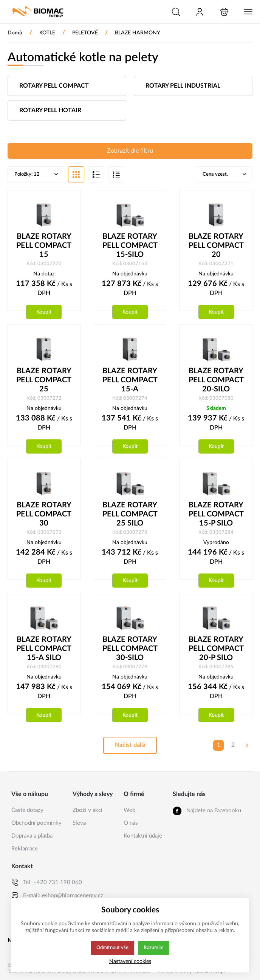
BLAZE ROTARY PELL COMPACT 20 (216, 246)
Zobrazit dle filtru (130, 151)
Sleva (79, 823)
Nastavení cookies (130, 961)
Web (129, 810)
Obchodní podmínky (36, 823)
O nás (131, 823)
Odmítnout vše (112, 948)
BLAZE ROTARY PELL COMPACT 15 (44, 246)
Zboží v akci (87, 810)
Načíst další (130, 747)
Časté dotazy (27, 810)
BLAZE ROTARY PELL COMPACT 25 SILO (130, 516)
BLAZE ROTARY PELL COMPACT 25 (44, 381)
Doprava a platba (32, 836)
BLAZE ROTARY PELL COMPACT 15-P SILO (216, 516)
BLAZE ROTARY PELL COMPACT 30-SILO (130, 651)
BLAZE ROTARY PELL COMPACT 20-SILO (216, 381)
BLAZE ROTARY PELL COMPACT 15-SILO (130, 246)
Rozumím (154, 948)
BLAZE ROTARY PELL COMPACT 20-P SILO (216, 651)
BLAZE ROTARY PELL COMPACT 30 (44, 516)
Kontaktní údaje (143, 836)
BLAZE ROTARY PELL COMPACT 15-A (130, 381)
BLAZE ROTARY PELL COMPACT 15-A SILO (44, 651)
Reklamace (25, 849)
